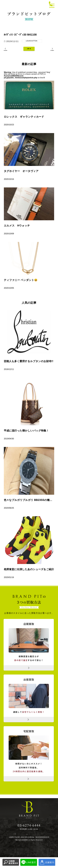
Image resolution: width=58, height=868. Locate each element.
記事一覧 (29, 51)
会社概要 (16, 839)
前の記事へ (8, 53)
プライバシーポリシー (37, 839)
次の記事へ (50, 53)
